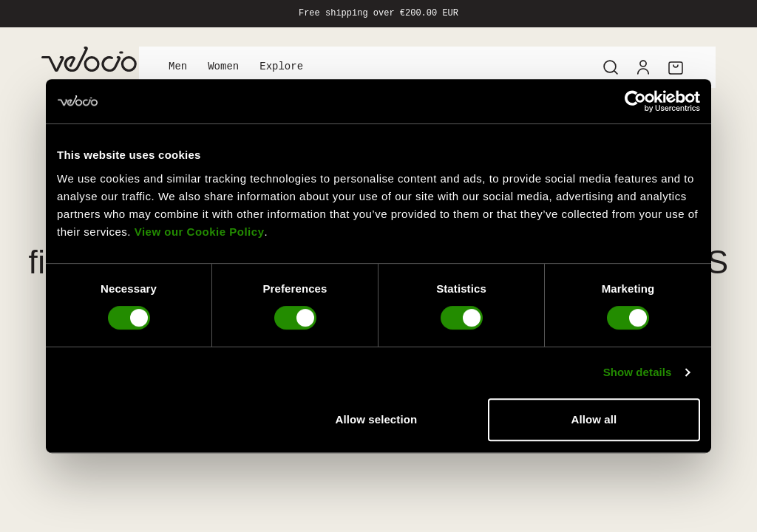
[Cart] (676, 67)
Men (178, 67)
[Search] (611, 67)
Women (223, 67)
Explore (281, 67)
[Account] (643, 67)
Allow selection (377, 419)
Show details (638, 372)
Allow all (594, 419)
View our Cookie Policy (200, 232)
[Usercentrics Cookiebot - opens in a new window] (635, 101)
